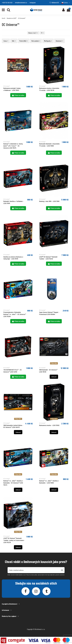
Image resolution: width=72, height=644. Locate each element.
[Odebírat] (62, 570)
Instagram (33, 3)
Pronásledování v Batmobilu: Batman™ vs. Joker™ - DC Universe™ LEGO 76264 (15, 314)
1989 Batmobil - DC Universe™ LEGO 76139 (48, 371)
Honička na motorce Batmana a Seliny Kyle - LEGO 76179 (13, 258)
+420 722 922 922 (7, 3)
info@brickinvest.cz (21, 3)
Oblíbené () (54, 3)
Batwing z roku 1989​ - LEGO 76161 (49, 201)
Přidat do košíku (18, 95)
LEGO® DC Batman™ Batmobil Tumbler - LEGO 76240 (48, 258)
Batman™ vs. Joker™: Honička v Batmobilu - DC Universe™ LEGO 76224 (13, 483)
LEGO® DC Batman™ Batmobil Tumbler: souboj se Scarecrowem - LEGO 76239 (14, 540)
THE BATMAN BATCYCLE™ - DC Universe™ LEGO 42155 (13, 371)
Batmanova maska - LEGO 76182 (49, 425)
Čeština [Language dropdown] (66, 3)
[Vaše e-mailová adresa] (33, 570)
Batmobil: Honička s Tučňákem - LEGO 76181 (14, 202)
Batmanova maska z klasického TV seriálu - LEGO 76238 (49, 89)
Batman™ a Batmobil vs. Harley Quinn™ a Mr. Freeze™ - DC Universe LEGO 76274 (13, 146)
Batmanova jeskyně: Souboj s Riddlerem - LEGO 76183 (12, 89)
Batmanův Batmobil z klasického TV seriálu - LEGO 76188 (49, 145)
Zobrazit (54, 377)
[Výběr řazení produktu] (33, 33)
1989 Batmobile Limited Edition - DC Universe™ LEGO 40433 (13, 426)
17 (42, 33)
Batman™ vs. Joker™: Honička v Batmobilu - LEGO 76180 (49, 482)
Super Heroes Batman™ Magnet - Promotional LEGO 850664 (49, 313)
